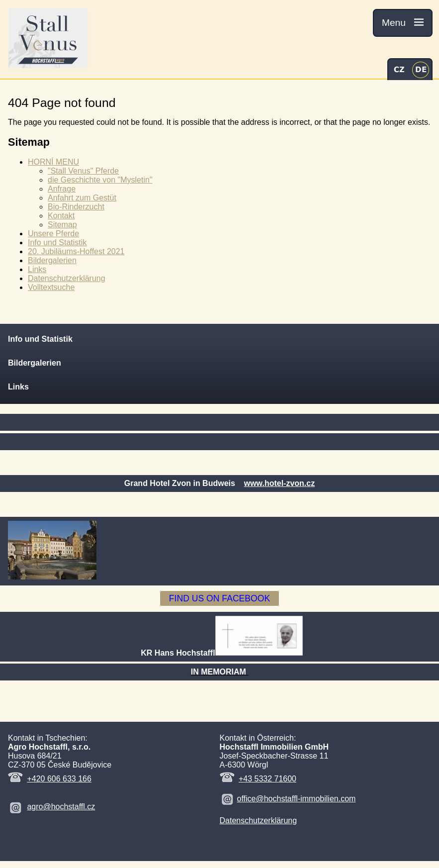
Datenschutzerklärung (67, 278)
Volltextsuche (51, 287)
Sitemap (62, 225)
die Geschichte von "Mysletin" (100, 180)
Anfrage (62, 189)
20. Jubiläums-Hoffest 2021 (76, 251)
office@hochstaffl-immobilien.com (297, 799)
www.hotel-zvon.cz (280, 483)
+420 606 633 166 (59, 779)
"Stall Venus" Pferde (83, 171)
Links (37, 269)
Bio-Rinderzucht (76, 207)
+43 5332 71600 (267, 779)
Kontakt (61, 216)
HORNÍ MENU (53, 162)
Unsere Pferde (53, 234)
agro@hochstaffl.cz (61, 807)
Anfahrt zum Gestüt (82, 198)
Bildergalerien (52, 260)
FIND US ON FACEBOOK (219, 598)
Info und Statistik (57, 242)
